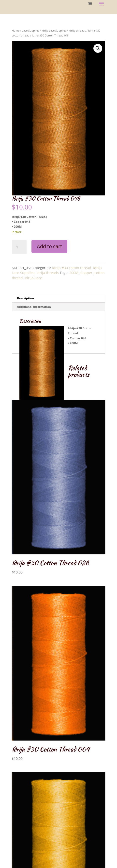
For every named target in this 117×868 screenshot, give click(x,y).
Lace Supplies (30, 30)
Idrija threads (77, 30)
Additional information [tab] (34, 307)
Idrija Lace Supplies (54, 30)
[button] (98, 48)
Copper (86, 273)
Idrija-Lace (33, 278)
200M (74, 273)
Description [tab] (25, 298)
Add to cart (49, 246)
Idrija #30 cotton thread (72, 268)
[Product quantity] (19, 247)
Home (16, 30)
